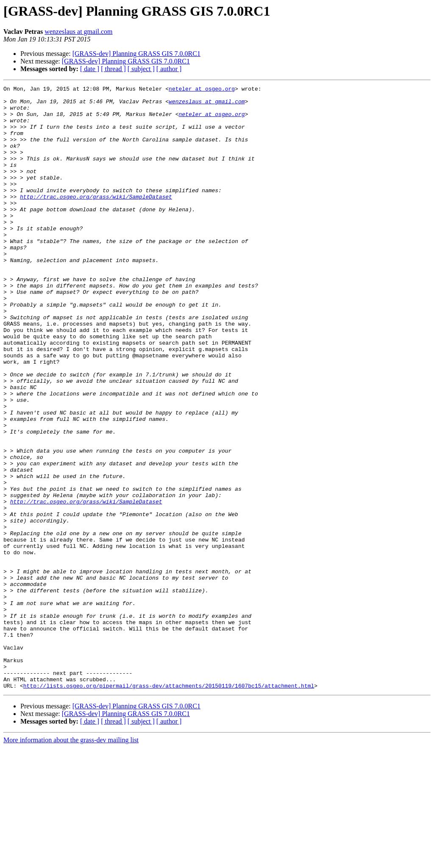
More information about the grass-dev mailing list (71, 861)
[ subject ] (141, 69)
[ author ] (169, 69)
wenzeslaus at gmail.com (78, 32)
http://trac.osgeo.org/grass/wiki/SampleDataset (96, 219)
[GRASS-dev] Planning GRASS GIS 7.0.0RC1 (136, 54)
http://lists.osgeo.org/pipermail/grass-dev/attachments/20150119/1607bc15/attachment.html (169, 806)
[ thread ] (113, 69)
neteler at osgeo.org (202, 90)
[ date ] (90, 69)
